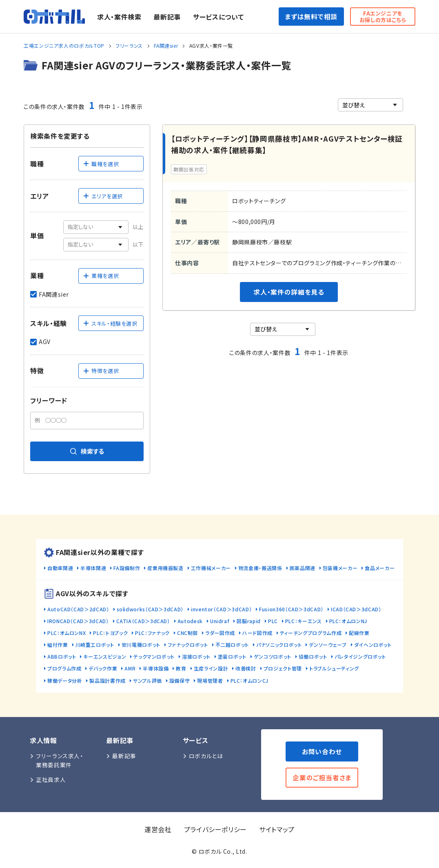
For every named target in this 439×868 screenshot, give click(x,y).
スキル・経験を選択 (110, 323)
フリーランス (129, 46)
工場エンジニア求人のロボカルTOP (64, 46)
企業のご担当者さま (322, 778)
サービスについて (218, 17)
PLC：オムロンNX (67, 633)
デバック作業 (103, 668)
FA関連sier (166, 46)
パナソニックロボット (279, 645)
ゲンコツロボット (273, 656)
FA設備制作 (127, 568)
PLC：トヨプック (110, 633)
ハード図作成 (257, 633)
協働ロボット (313, 656)
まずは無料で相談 (311, 17)
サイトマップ (277, 829)
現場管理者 (210, 680)
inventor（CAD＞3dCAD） (221, 609)
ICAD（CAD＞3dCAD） (356, 609)
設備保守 (180, 680)
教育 (181, 668)
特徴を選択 (101, 371)
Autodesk (190, 621)
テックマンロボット (154, 656)
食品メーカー (380, 568)
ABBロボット (62, 656)
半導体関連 (93, 568)
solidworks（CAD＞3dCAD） (150, 609)
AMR (130, 668)
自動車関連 (60, 568)
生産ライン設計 (211, 668)
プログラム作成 (64, 668)
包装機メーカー (340, 568)
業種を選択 (101, 276)
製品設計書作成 (107, 680)
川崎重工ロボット (95, 645)
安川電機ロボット (141, 645)
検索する (87, 451)
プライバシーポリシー (215, 829)
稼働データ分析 (65, 680)
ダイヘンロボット (373, 645)
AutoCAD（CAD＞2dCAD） (78, 609)
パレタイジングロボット (360, 656)
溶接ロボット (196, 656)
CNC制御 (187, 633)
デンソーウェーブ (328, 645)
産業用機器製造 (165, 568)
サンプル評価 (147, 680)
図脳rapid (248, 621)
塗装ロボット (232, 656)
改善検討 (246, 668)
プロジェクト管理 (283, 668)
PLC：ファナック (152, 633)
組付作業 (58, 645)
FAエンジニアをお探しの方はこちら (383, 17)
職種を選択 (101, 164)
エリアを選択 (103, 196)
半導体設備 (156, 668)
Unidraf (220, 621)
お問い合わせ (322, 751)
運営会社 (158, 829)
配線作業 (359, 633)
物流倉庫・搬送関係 (260, 568)
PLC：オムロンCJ (249, 680)
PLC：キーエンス (304, 621)
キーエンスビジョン (105, 656)
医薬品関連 (303, 568)
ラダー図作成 (220, 633)
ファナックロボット (188, 645)
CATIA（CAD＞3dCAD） (143, 621)
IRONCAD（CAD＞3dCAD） (78, 621)
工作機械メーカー (211, 568)
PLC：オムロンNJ (348, 621)
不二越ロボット (232, 645)
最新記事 (167, 17)
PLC (273, 621)
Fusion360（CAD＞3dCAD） (291, 609)
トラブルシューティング (334, 668)
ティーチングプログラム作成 (311, 633)
